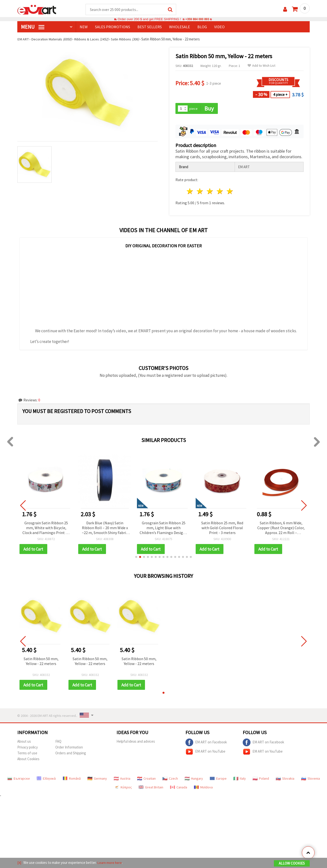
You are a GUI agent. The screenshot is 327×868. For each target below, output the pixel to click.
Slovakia (285, 779)
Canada (179, 788)
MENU (33, 27)
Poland (261, 779)
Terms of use (27, 754)
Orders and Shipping (71, 754)
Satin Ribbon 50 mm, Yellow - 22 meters (41, 662)
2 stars (200, 192)
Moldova (203, 788)
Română (72, 779)
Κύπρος (123, 788)
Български (19, 779)
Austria (122, 779)
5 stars (230, 192)
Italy (240, 779)
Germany (97, 779)
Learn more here (110, 863)
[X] (19, 863)
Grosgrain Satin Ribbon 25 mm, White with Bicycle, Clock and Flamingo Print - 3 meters (46, 528)
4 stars (220, 192)
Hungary (194, 779)
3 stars (210, 192)
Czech (170, 779)
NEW (84, 27)
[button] (136, 557)
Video (219, 27)
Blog (202, 27)
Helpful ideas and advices (136, 742)
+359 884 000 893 (197, 19)
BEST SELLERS (150, 27)
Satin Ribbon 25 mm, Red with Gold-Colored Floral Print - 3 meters (222, 528)
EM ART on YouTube (205, 752)
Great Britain (151, 788)
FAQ (58, 742)
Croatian (146, 779)
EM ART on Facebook (206, 743)
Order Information (69, 748)
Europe (218, 779)
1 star (190, 192)
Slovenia (311, 779)
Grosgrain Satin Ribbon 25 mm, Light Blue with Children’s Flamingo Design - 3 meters (163, 528)
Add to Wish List (261, 66)
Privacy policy (28, 748)
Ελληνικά (46, 779)
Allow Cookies (292, 863)
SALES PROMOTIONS (113, 27)
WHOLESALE (180, 27)
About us (24, 742)
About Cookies (28, 760)
